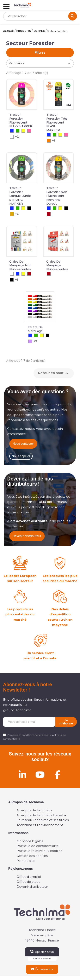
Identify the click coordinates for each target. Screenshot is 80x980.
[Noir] (29, 208)
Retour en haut (54, 373)
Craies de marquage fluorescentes (57, 265)
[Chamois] (12, 214)
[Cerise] (29, 131)
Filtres (40, 52)
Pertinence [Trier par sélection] (40, 63)
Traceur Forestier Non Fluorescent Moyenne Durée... (57, 196)
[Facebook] (58, 775)
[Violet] (30, 341)
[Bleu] (12, 131)
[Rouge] (49, 214)
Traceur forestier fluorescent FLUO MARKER (21, 120)
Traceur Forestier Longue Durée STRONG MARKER (20, 196)
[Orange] (49, 141)
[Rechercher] (40, 16)
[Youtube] (40, 775)
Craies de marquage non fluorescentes (20, 265)
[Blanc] (12, 137)
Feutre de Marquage (35, 329)
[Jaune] (23, 131)
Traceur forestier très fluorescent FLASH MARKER (57, 122)
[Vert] (18, 131)
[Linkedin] (23, 775)
